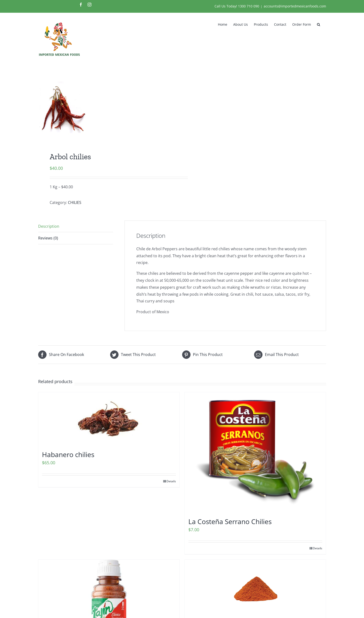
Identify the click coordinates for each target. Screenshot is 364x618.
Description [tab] (49, 226)
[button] (319, 24)
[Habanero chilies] (109, 419)
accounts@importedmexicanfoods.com (295, 6)
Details (171, 481)
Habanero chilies (68, 454)
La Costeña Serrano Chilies (230, 521)
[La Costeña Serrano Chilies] (255, 452)
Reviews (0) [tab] (48, 238)
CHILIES (75, 202)
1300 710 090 (249, 6)
